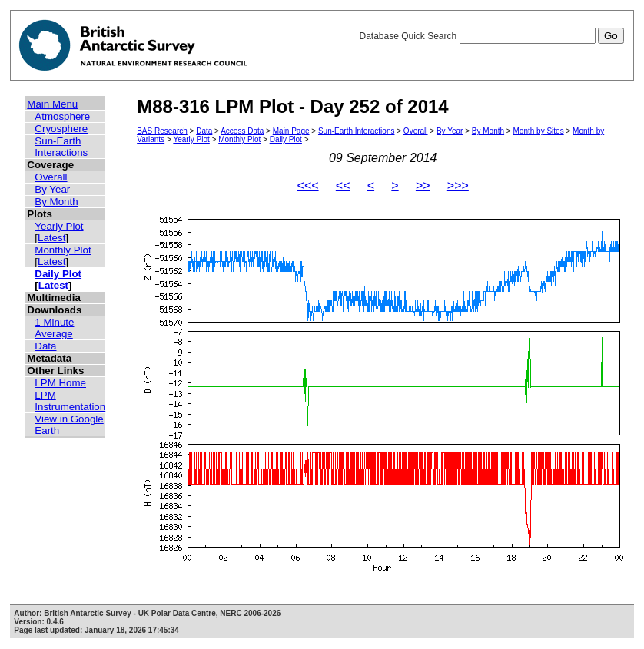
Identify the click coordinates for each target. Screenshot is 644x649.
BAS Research (162, 131)
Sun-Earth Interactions (61, 147)
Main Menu (52, 104)
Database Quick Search (491, 36)
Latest (51, 238)
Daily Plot (58, 274)
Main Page (291, 131)
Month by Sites (539, 131)
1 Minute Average (54, 328)
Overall (51, 177)
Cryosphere (61, 129)
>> (423, 185)
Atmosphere (62, 116)
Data (45, 346)
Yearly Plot (59, 226)
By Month (56, 202)
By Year (52, 189)
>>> (458, 185)
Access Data (242, 131)
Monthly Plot (63, 250)
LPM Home (60, 383)
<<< (308, 185)
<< (343, 185)
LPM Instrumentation (70, 401)
